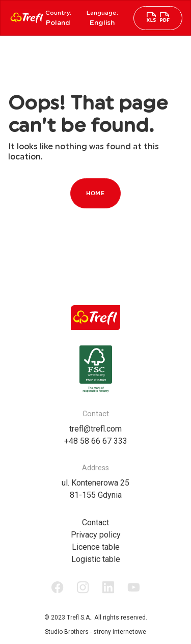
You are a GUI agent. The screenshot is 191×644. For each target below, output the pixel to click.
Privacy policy (96, 535)
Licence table (96, 547)
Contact (95, 522)
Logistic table (96, 559)
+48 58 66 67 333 (96, 441)
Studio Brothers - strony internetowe (95, 632)
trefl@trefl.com (95, 429)
